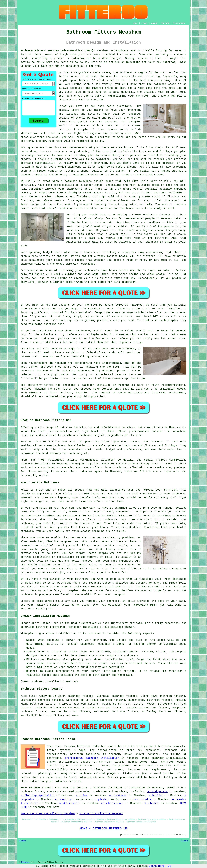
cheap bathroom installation (163, 758)
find (32, 696)
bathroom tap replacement (148, 770)
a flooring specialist (37, 795)
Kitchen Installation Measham (101, 814)
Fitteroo (25, 862)
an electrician (112, 803)
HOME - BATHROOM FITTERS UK (103, 828)
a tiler (82, 795)
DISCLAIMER (179, 23)
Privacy (184, 841)
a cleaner (152, 803)
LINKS (144, 23)
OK (169, 866)
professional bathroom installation (92, 758)
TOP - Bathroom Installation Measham (48, 814)
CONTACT (165, 23)
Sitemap (23, 841)
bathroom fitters (150, 427)
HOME (135, 23)
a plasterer (118, 795)
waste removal (70, 803)
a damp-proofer (141, 799)
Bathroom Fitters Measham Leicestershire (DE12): (58, 51)
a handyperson (157, 792)
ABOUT (154, 23)
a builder (156, 795)
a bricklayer (65, 799)
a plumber (102, 799)
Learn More (157, 866)
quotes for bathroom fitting (103, 762)
